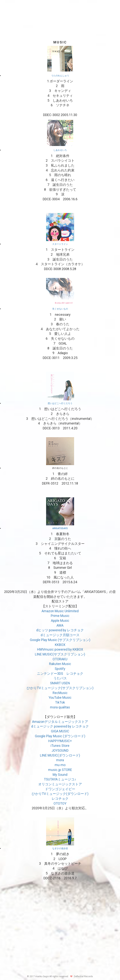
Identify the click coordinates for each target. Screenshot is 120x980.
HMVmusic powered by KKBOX (60, 649)
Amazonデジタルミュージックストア (60, 722)
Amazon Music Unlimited (60, 611)
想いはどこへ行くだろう (60, 403)
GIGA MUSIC (60, 731)
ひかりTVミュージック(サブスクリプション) (60, 688)
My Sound (60, 775)
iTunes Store (60, 746)
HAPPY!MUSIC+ (60, 741)
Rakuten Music (60, 664)
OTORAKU (60, 659)
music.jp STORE (60, 770)
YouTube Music (60, 697)
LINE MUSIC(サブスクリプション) (60, 654)
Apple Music (60, 621)
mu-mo (60, 765)
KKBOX (60, 645)
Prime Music (60, 616)
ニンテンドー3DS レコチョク (60, 674)
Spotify (60, 669)
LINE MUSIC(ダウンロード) (60, 755)
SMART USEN (60, 683)
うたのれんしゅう (60, 76)
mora (60, 760)
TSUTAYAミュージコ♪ (60, 779)
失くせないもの (60, 309)
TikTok (60, 702)
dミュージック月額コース (60, 635)
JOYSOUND (60, 750)
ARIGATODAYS (60, 528)
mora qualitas (60, 707)
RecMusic (60, 693)
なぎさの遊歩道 (60, 848)
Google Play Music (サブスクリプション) (60, 640)
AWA (60, 625)
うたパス (60, 678)
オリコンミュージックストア (60, 784)
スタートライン (60, 244)
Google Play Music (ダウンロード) (60, 736)
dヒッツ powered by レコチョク (60, 630)
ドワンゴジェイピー (60, 789)
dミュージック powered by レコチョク (60, 726)
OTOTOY (60, 803)
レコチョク (60, 799)
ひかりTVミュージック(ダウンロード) (60, 794)
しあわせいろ (60, 150)
